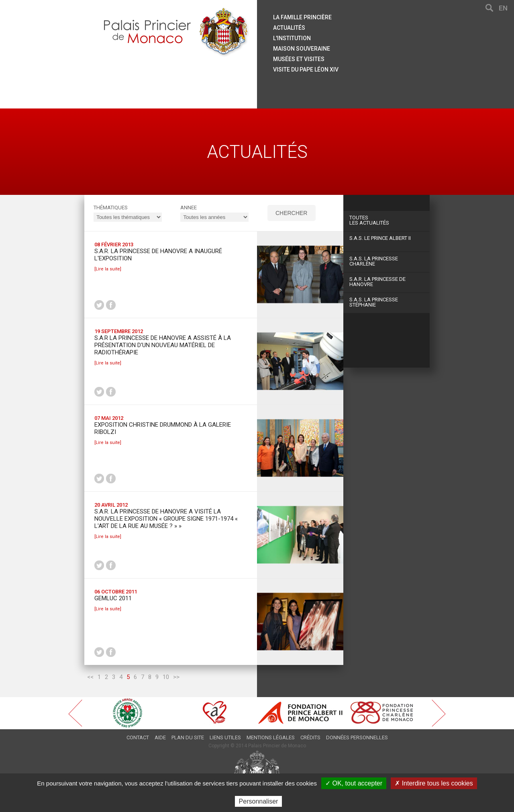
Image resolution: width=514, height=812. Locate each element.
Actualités (289, 28)
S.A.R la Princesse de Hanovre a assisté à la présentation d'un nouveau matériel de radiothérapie (163, 345)
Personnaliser (259, 801)
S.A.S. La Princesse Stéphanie (374, 302)
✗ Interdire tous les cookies (434, 783)
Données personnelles (357, 737)
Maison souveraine (302, 49)
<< (90, 677)
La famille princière (302, 17)
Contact (138, 737)
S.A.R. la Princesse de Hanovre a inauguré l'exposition (158, 255)
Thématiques (111, 208)
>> (176, 677)
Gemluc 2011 (113, 598)
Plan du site (188, 737)
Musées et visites (299, 59)
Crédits (310, 737)
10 (166, 677)
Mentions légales (271, 737)
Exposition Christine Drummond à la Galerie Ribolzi (163, 428)
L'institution (292, 38)
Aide (160, 737)
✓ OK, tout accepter (354, 783)
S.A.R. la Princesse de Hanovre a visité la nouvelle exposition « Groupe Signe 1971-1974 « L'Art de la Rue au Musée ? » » (166, 519)
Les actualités (387, 220)
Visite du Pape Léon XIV (306, 70)
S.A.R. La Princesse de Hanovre (377, 282)
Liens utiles (225, 737)
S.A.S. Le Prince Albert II (380, 238)
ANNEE (189, 208)
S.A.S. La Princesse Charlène (374, 261)
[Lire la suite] (108, 269)
